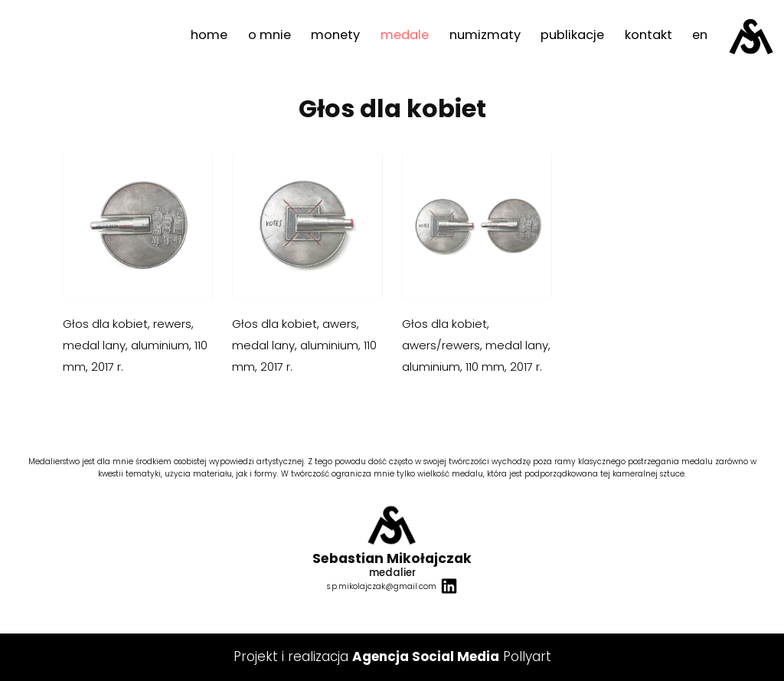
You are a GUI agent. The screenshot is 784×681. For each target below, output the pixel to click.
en (700, 35)
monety (335, 35)
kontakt (648, 35)
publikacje (572, 35)
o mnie (269, 35)
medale (405, 35)
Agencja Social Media (426, 656)
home (209, 35)
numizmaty (485, 35)
